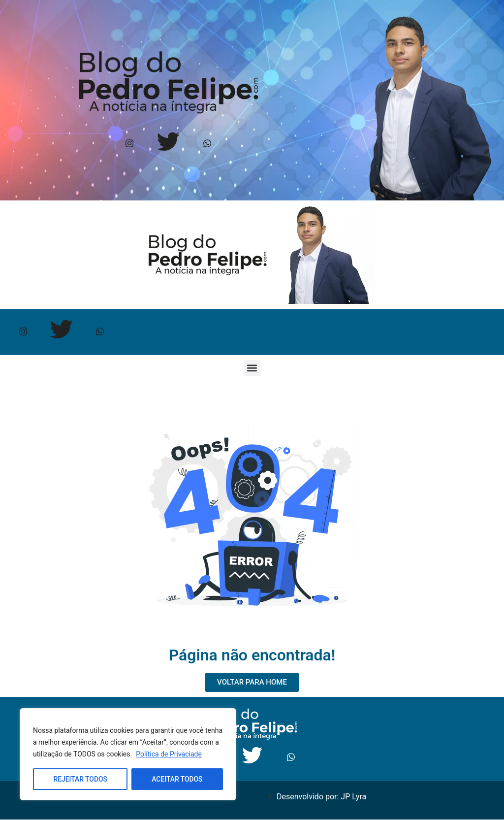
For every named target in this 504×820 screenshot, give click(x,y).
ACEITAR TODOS (177, 779)
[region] (128, 754)
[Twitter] (168, 144)
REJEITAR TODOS (80, 779)
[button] (252, 369)
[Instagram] (129, 144)
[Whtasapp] (207, 144)
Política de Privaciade (169, 754)
